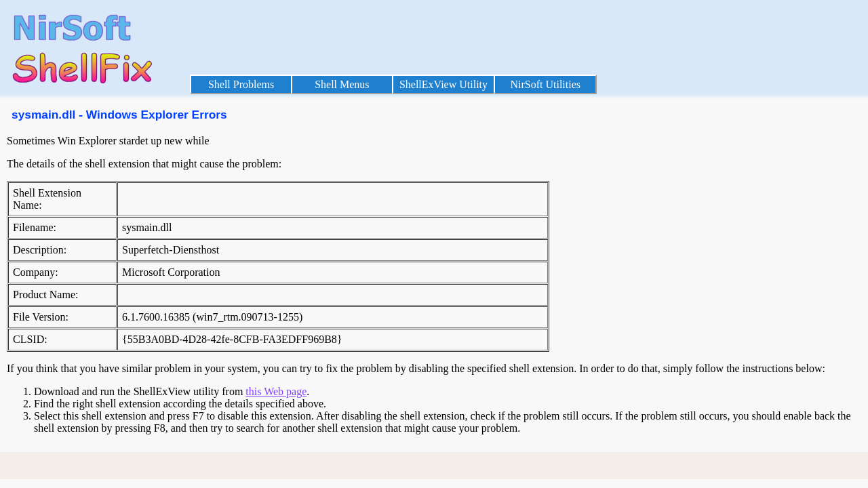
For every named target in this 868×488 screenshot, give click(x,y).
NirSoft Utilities (545, 84)
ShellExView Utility (443, 84)
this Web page (276, 391)
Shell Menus (342, 84)
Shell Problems (241, 84)
